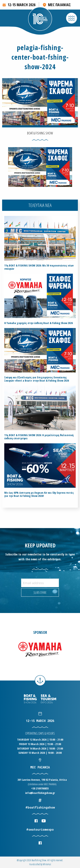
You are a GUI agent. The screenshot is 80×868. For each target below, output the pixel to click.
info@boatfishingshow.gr (40, 793)
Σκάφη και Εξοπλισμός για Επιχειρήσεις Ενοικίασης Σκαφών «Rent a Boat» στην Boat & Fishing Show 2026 (37, 379)
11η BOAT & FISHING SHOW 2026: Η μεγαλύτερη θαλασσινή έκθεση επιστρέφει (39, 437)
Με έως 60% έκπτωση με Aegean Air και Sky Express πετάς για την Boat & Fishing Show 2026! (39, 494)
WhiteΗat (47, 864)
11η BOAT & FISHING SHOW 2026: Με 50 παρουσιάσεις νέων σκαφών (39, 267)
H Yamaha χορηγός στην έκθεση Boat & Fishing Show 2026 (39, 323)
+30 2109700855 (40, 788)
